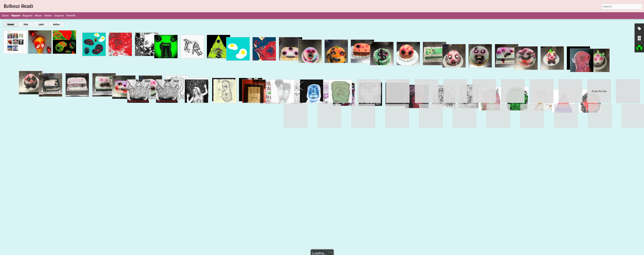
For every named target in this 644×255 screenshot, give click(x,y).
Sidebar (48, 15)
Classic (5, 15)
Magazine (27, 15)
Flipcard (16, 15)
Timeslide (71, 15)
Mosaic (38, 15)
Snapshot (59, 15)
